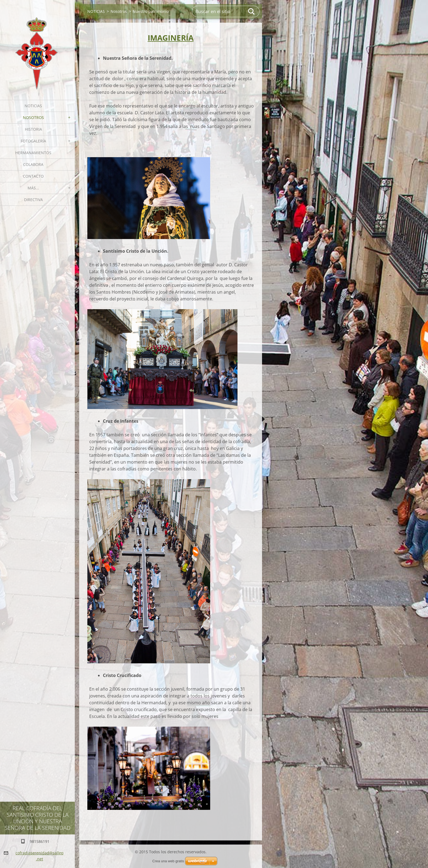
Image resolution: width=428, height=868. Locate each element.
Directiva (33, 200)
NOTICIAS (33, 106)
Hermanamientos (33, 153)
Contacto (33, 176)
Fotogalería (33, 141)
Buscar (252, 11)
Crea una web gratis (168, 861)
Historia (33, 129)
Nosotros (33, 117)
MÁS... (33, 188)
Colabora (33, 164)
